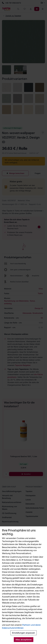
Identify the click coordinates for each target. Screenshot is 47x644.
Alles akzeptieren (24, 640)
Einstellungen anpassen (23, 633)
